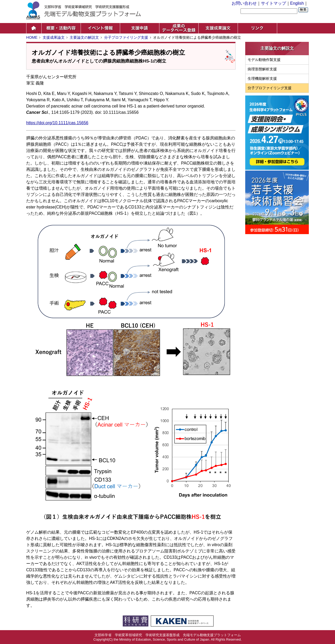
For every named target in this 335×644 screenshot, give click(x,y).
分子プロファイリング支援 (126, 37)
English (297, 3)
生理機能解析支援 (262, 78)
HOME (32, 37)
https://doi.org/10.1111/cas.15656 (57, 123)
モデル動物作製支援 (264, 60)
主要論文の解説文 (84, 37)
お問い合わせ (244, 3)
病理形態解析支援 (262, 69)
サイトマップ (273, 3)
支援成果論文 (54, 37)
